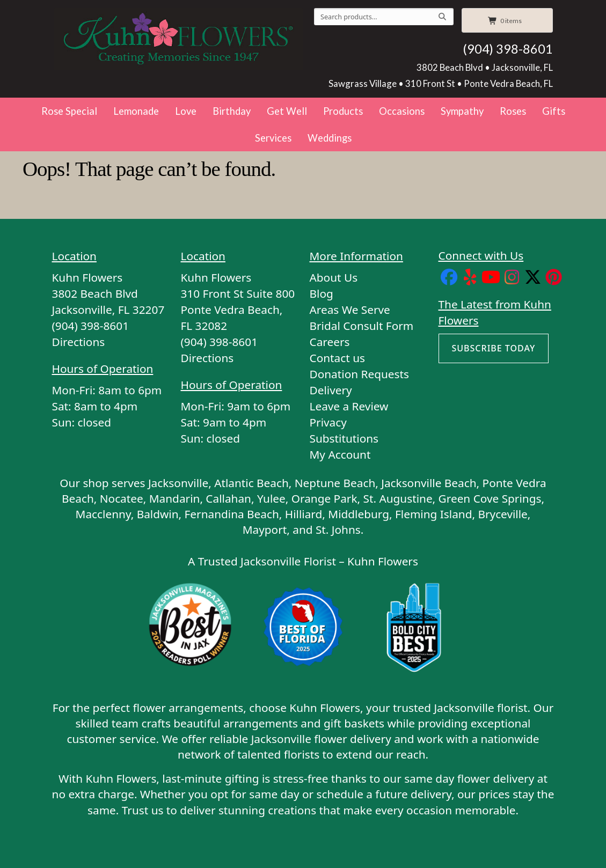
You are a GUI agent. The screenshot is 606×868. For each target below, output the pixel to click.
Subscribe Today (494, 348)
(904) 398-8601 (508, 49)
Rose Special (69, 111)
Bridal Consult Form (362, 326)
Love (186, 111)
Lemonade (136, 111)
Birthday (232, 111)
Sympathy (462, 111)
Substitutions (344, 438)
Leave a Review (349, 406)
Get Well (287, 111)
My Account (340, 454)
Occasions (402, 111)
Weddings (330, 138)
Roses (513, 111)
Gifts (554, 111)
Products (343, 111)
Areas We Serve (350, 310)
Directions (79, 342)
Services (273, 138)
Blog (322, 293)
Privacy (328, 422)
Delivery (331, 390)
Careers (330, 342)
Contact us (337, 358)
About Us (334, 277)
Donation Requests (359, 374)
